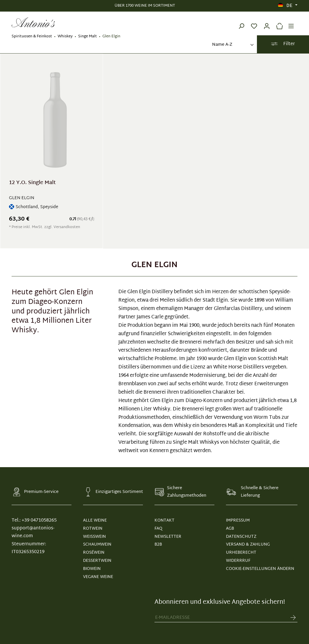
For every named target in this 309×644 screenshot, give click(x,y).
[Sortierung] (232, 45)
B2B (158, 545)
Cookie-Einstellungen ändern (260, 569)
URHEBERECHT (241, 553)
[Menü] (291, 22)
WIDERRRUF (238, 561)
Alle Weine (95, 521)
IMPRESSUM (238, 521)
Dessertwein (97, 561)
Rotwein (93, 529)
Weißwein (94, 537)
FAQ (158, 529)
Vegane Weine (98, 577)
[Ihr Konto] (267, 22)
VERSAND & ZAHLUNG (248, 545)
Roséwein (94, 553)
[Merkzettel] (254, 22)
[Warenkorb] (278, 22)
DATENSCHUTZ (241, 537)
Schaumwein (97, 545)
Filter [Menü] (283, 44)
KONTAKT (164, 521)
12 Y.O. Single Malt (32, 184)
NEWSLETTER (168, 537)
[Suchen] (241, 22)
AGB (230, 529)
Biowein (92, 569)
